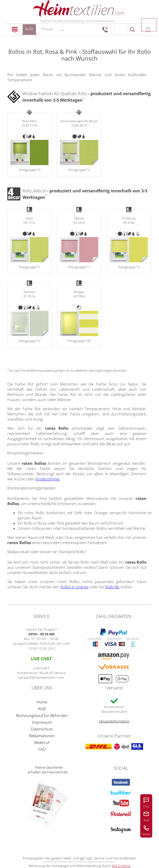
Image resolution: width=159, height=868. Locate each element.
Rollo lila (112, 587)
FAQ (42, 749)
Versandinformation (114, 721)
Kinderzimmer (48, 479)
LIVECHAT (41, 668)
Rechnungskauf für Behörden (42, 715)
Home (42, 702)
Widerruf (42, 742)
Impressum (42, 722)
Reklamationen (42, 736)
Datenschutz (42, 729)
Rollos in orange (75, 587)
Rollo (29, 31)
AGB (42, 709)
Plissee (47, 29)
